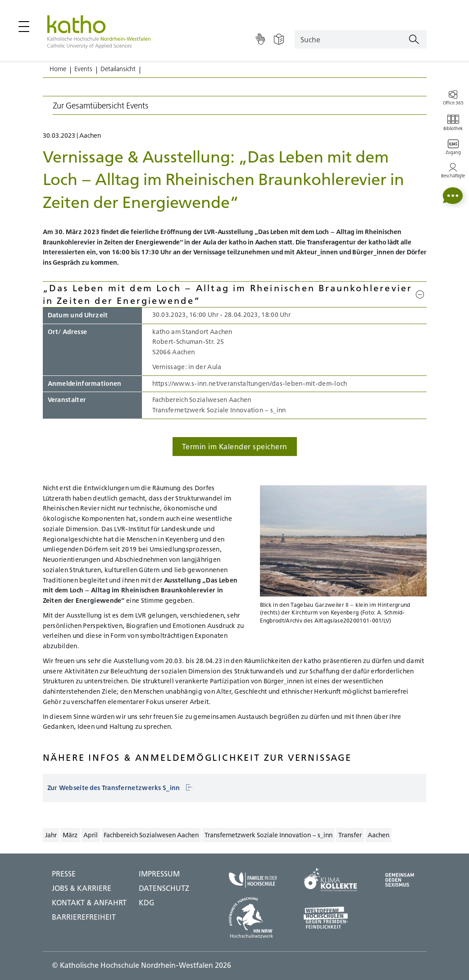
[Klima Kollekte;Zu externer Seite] (330, 880)
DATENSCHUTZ (164, 888)
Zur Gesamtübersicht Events (101, 106)
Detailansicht (118, 69)
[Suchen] (414, 40)
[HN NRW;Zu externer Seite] (253, 917)
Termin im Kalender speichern (235, 447)
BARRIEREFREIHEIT (84, 917)
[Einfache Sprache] (279, 40)
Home (58, 69)
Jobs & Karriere (82, 888)
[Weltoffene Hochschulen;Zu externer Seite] (330, 918)
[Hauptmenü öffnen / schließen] (24, 27)
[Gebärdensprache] (260, 40)
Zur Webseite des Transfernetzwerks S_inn (120, 788)
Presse (64, 874)
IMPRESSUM (159, 874)
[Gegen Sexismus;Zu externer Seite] (400, 880)
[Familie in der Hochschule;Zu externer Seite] (253, 880)
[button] (453, 196)
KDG (147, 903)
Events (83, 69)
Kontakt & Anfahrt (89, 903)
